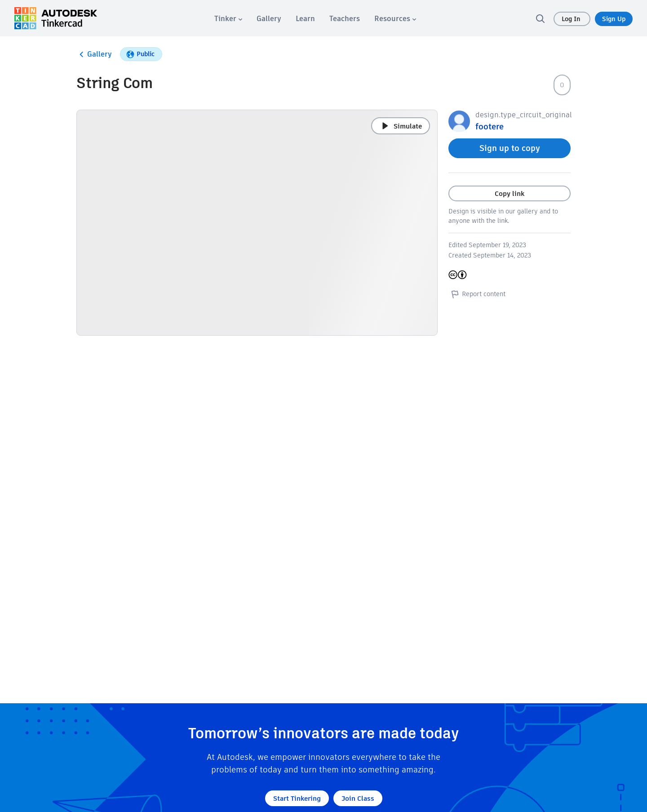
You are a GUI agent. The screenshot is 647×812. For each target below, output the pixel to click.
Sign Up (614, 19)
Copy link (510, 193)
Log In (572, 19)
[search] (540, 18)
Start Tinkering (297, 798)
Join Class (358, 798)
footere (490, 126)
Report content (477, 294)
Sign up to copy (510, 148)
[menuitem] (228, 19)
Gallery (94, 54)
